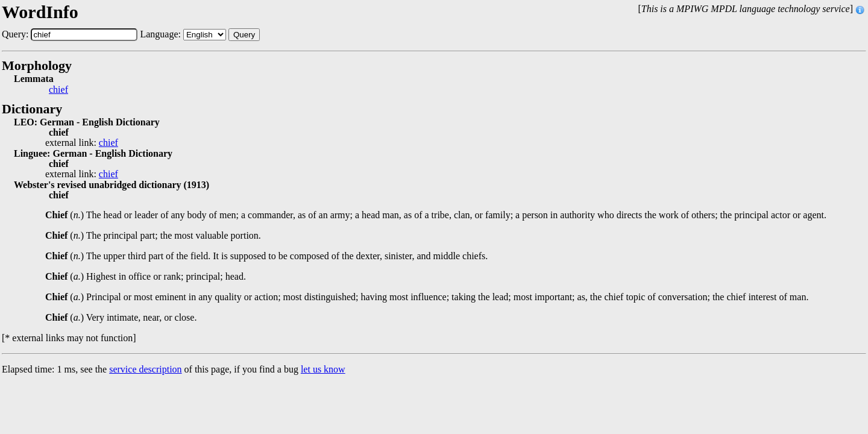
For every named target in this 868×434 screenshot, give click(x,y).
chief (58, 90)
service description (145, 369)
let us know (323, 369)
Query (244, 35)
